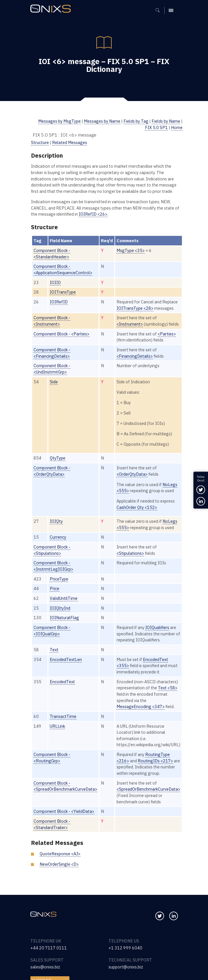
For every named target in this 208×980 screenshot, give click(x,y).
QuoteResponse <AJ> (60, 854)
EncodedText (62, 682)
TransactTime (63, 716)
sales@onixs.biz (45, 967)
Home (177, 127)
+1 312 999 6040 (125, 948)
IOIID (55, 282)
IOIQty (56, 521)
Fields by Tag (136, 121)
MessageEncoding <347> (141, 706)
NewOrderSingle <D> (59, 864)
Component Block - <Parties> (61, 334)
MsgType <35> (131, 250)
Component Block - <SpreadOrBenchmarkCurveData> (65, 786)
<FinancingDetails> (135, 356)
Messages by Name (102, 121)
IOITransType (63, 292)
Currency (58, 537)
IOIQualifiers (157, 627)
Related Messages (70, 142)
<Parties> (167, 334)
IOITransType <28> (135, 308)
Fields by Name (166, 121)
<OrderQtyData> (132, 474)
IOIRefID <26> (93, 214)
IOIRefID (59, 302)
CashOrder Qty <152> (137, 507)
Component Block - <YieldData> (64, 811)
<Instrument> (130, 324)
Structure (40, 142)
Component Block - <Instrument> (52, 321)
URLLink (57, 726)
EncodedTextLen (66, 659)
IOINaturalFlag (64, 618)
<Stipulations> (130, 553)
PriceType (59, 579)
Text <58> (168, 688)
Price (55, 588)
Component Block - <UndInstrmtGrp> (52, 369)
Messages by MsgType (59, 121)
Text (54, 650)
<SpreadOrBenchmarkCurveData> (148, 789)
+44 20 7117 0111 (49, 948)
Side (54, 382)
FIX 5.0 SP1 (156, 127)
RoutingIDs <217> (155, 761)
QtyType (58, 458)
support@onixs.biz (126, 967)
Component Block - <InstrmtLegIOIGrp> (53, 566)
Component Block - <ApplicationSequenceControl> (63, 269)
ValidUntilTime (64, 598)
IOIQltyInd (60, 608)
